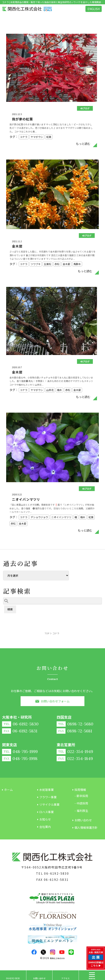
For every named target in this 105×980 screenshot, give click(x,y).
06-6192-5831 (56, 880)
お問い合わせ (39, 978)
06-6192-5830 (57, 873)
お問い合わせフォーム (55, 701)
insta (53, 952)
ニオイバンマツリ (26, 499)
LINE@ (71, 952)
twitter (43, 952)
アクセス (65, 978)
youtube (62, 952)
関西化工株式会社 (57, 958)
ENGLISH (94, 9)
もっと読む (83, 144)
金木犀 (17, 246)
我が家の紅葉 (22, 119)
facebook (34, 952)
